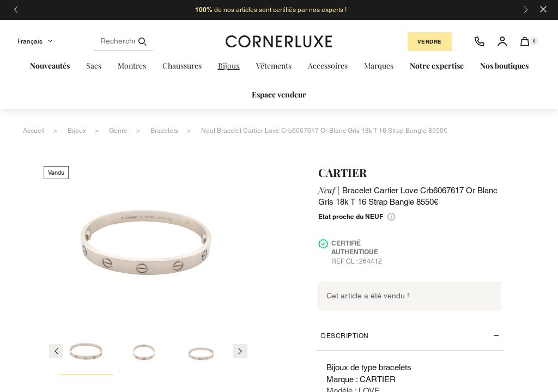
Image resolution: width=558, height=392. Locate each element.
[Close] (543, 8)
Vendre (430, 42)
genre (118, 131)
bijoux (77, 131)
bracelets (164, 131)
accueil (34, 131)
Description (345, 336)
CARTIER (342, 172)
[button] (525, 41)
